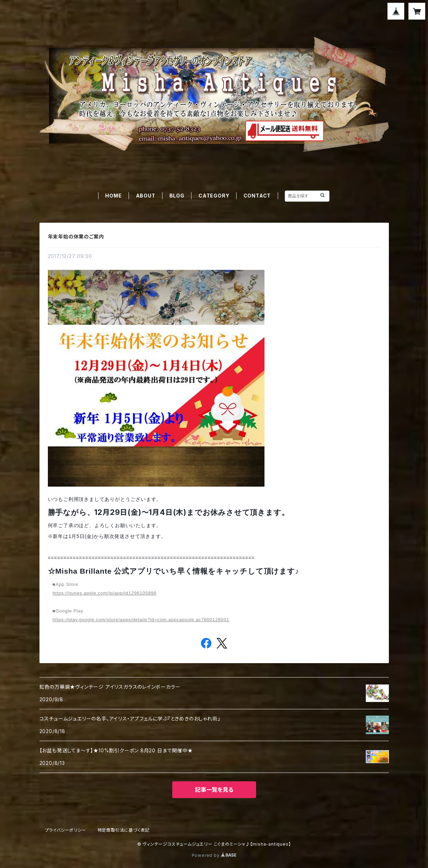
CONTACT (257, 196)
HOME (113, 196)
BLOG (177, 196)
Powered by (214, 855)
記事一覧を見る (214, 790)
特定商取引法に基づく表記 (124, 830)
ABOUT (146, 196)
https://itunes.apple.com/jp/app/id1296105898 (104, 593)
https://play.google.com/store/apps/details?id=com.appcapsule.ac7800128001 (141, 620)
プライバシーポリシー (66, 830)
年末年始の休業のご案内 (76, 236)
